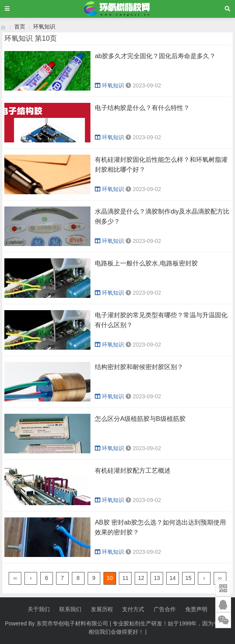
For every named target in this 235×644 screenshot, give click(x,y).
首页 (20, 27)
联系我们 (70, 609)
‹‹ (15, 578)
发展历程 (102, 609)
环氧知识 (44, 27)
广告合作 (165, 609)
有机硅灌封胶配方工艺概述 (133, 471)
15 (188, 578)
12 (141, 578)
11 (126, 578)
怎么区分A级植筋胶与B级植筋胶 (140, 419)
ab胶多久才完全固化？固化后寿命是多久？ (155, 56)
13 (157, 578)
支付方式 (133, 609)
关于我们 (39, 609)
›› (220, 578)
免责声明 (196, 609)
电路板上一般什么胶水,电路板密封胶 (146, 263)
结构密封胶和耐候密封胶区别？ (139, 367)
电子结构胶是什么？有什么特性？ (142, 108)
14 (173, 578)
